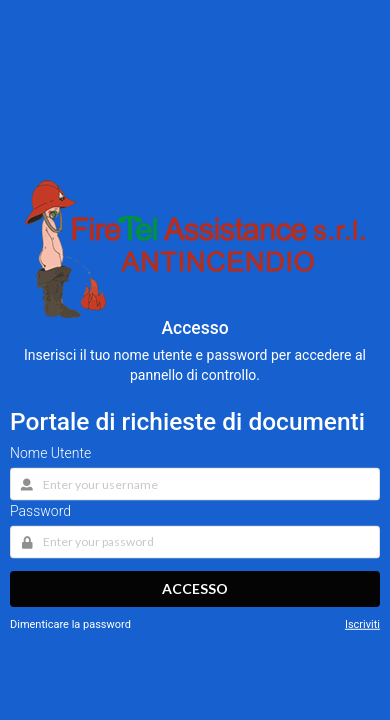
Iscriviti (362, 624)
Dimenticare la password (70, 624)
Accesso (195, 588)
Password (40, 510)
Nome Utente (50, 452)
